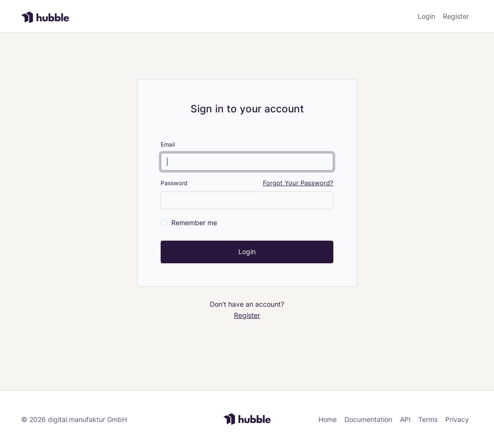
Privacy (457, 419)
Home (328, 419)
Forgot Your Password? (298, 183)
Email (168, 144)
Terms (428, 419)
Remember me (194, 223)
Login (426, 16)
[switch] (164, 223)
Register (456, 16)
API (405, 419)
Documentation (368, 419)
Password (174, 183)
